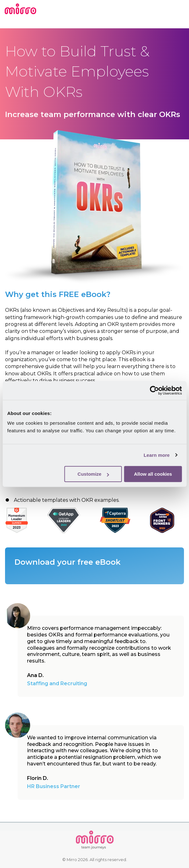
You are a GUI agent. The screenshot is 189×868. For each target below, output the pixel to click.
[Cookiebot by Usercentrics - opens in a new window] (154, 390)
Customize (93, 474)
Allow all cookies (153, 474)
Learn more (157, 455)
